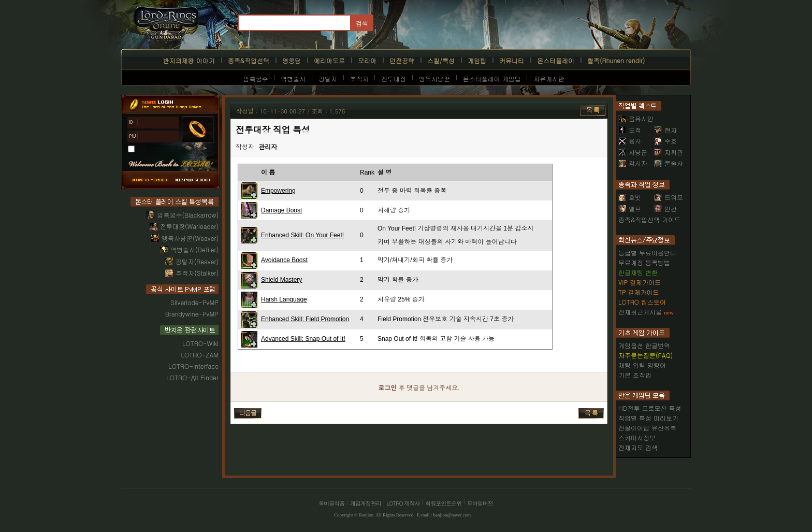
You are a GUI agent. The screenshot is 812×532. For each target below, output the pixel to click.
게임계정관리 (366, 503)
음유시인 (636, 118)
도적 (630, 130)
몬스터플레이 (556, 60)
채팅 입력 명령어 (642, 365)
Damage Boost (281, 210)
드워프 (669, 197)
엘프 (630, 209)
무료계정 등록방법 (644, 262)
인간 (665, 209)
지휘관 (669, 152)
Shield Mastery (281, 280)
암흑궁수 (256, 78)
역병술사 (293, 78)
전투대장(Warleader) (189, 226)
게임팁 (477, 60)
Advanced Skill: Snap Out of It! (303, 339)
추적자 (359, 78)
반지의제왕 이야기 (189, 60)
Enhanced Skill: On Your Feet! (302, 235)
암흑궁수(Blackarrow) (188, 215)
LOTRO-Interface (193, 366)
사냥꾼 (633, 152)
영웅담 (292, 60)
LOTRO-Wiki (200, 343)
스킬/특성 (441, 60)
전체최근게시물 (640, 312)
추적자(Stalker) (197, 273)
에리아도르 (329, 60)
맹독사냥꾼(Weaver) (190, 238)
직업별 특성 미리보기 (648, 418)
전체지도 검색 (638, 447)
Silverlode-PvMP (194, 302)
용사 (630, 141)
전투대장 (394, 78)
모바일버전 (480, 503)
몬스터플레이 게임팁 (492, 78)
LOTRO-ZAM (200, 355)
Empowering (278, 191)
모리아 (367, 60)
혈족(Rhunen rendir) (616, 60)
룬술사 (669, 163)
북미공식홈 (331, 503)
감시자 (633, 163)
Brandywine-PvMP (192, 314)
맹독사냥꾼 (434, 78)
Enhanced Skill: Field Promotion (305, 319)
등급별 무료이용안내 (647, 253)
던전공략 (402, 60)
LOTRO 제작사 (403, 503)
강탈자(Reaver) (197, 261)
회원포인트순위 (443, 503)
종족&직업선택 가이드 (649, 219)
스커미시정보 (637, 437)
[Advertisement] (418, 447)
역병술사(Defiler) (194, 249)
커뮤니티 (512, 60)
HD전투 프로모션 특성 (650, 408)
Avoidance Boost (284, 260)
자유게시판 (549, 78)
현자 (665, 130)
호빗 (630, 197)
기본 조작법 (635, 375)
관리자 (268, 147)
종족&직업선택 (249, 60)
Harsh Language (284, 299)
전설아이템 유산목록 (647, 428)
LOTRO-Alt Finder (192, 377)
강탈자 (328, 78)
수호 (665, 141)
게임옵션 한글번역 (644, 345)
